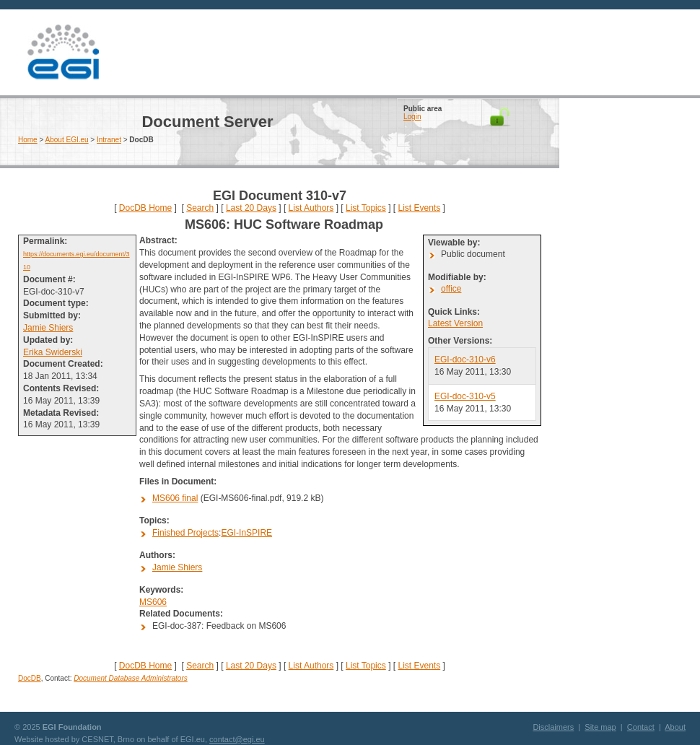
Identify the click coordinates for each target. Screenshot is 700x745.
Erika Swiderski (53, 352)
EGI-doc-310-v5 (465, 396)
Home (28, 140)
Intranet (109, 140)
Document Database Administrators (130, 678)
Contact (641, 727)
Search (200, 208)
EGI (63, 52)
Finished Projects (185, 533)
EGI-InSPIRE (246, 533)
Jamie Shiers (48, 328)
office (451, 289)
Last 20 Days (251, 208)
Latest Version (455, 323)
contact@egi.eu (237, 739)
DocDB (30, 678)
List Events (419, 208)
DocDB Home (145, 208)
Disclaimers (553, 727)
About (675, 727)
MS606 (153, 602)
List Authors (311, 208)
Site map (600, 727)
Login (412, 117)
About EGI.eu (67, 140)
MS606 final (175, 498)
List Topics (366, 208)
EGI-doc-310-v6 (465, 360)
